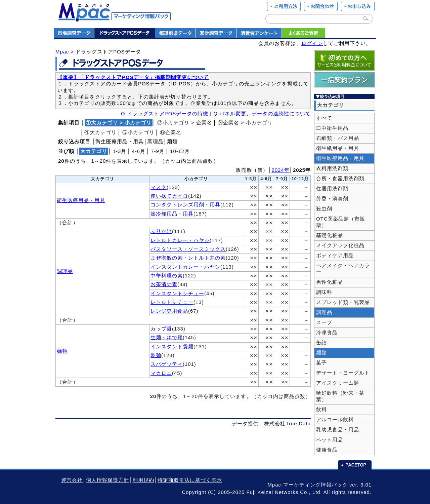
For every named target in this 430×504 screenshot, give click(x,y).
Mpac (62, 52)
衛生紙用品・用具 (338, 148)
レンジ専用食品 (169, 311)
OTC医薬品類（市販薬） (341, 222)
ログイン (312, 43)
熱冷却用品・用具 (172, 214)
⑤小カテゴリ (138, 132)
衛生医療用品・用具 (81, 200)
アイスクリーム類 (338, 383)
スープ (324, 322)
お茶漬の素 (164, 284)
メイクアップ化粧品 (340, 245)
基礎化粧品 (330, 235)
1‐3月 (120, 151)
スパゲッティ (167, 364)
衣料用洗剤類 (332, 168)
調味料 (324, 292)
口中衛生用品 (332, 128)
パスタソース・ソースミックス (188, 249)
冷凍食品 (327, 333)
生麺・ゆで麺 (167, 338)
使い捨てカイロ (169, 196)
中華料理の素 (167, 276)
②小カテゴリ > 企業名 (185, 123)
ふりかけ (161, 231)
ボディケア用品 (335, 256)
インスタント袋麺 (172, 347)
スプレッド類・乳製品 (343, 302)
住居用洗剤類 (332, 189)
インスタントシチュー (177, 294)
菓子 (321, 363)
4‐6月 (139, 151)
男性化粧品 (330, 282)
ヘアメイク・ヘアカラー (343, 269)
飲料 (321, 410)
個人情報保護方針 (107, 480)
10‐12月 (180, 151)
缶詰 (321, 343)
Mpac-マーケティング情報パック (307, 485)
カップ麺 (161, 329)
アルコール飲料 (335, 420)
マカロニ (161, 373)
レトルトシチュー (172, 302)
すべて (324, 118)
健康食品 (327, 450)
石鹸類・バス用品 (338, 138)
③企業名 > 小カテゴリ (245, 123)
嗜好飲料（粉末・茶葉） (340, 396)
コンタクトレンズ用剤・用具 (185, 205)
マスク (159, 187)
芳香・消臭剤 (332, 199)
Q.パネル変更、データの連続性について (262, 114)
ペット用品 (330, 440)
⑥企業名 (171, 132)
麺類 (62, 351)
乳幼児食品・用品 (338, 430)
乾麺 (156, 355)
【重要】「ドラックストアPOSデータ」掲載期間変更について (133, 77)
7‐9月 (158, 151)
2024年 (281, 170)
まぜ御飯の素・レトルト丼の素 (188, 258)
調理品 (65, 271)
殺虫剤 (324, 209)
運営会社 (72, 480)
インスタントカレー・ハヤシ (185, 267)
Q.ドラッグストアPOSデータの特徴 (165, 114)
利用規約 (143, 480)
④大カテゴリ (100, 132)
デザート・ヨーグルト (343, 373)
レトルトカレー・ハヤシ (180, 240)
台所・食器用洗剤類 (340, 179)
